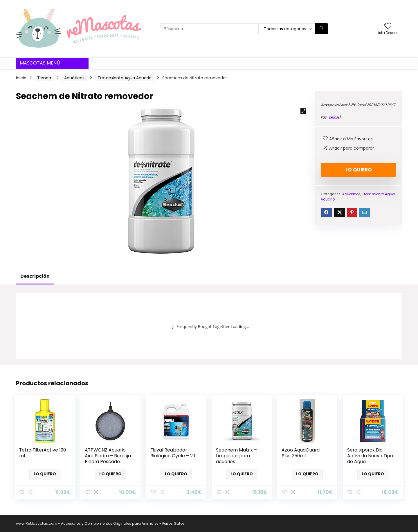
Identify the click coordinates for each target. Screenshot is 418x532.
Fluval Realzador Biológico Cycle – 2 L (173, 453)
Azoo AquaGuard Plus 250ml (301, 453)
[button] (303, 111)
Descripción (35, 276)
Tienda (44, 78)
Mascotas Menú (40, 63)
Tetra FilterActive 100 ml (43, 453)
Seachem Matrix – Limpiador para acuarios (236, 456)
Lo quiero (359, 170)
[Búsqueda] (321, 29)
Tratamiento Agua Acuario (125, 78)
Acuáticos (74, 78)
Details (334, 117)
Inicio (21, 78)
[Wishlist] (388, 26)
